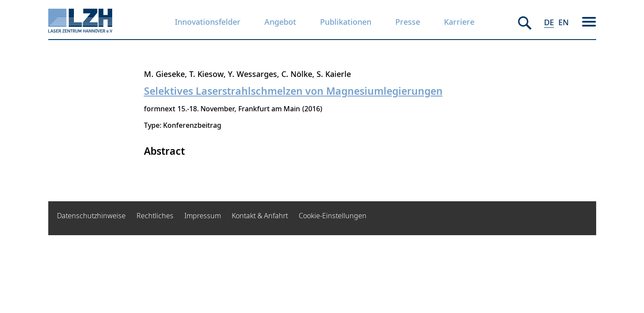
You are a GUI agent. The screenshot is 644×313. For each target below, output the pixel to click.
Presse (408, 22)
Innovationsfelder (208, 22)
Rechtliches (155, 216)
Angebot (280, 22)
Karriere (459, 22)
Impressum (203, 216)
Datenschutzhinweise (91, 216)
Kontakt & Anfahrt (260, 216)
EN (564, 22)
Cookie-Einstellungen (333, 216)
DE (549, 22)
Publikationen (346, 22)
